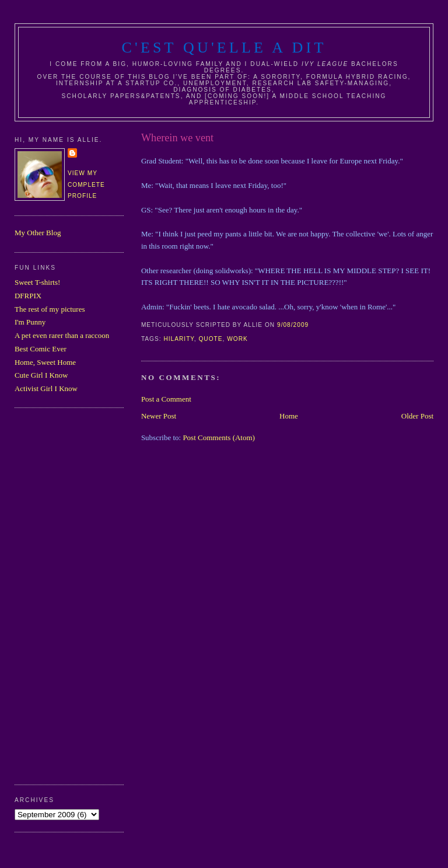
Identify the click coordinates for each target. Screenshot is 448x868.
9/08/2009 (293, 325)
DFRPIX (28, 296)
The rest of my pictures (50, 309)
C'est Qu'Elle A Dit (224, 48)
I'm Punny (30, 322)
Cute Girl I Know (41, 375)
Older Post (417, 416)
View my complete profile (86, 184)
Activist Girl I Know (46, 388)
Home (289, 416)
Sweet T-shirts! (37, 282)
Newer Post (159, 416)
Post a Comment (166, 399)
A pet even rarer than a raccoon (62, 335)
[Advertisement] (61, 595)
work (237, 339)
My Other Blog (38, 233)
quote (210, 339)
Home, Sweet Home (45, 362)
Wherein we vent (177, 138)
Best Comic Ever (41, 349)
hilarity (178, 339)
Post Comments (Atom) (219, 438)
